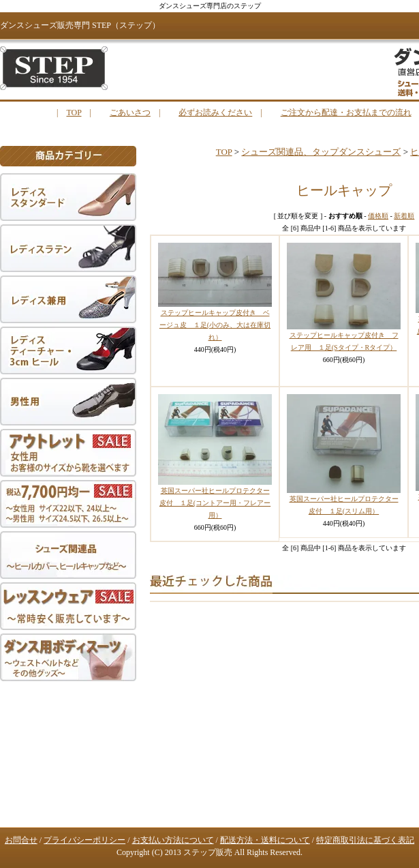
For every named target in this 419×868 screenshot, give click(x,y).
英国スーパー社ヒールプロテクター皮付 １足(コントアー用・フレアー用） (215, 503)
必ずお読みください (215, 113)
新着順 (404, 216)
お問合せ (21, 840)
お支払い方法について (173, 840)
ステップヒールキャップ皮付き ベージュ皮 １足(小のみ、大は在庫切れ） (215, 325)
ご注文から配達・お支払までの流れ (346, 113)
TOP (74, 113)
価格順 (378, 216)
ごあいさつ (130, 113)
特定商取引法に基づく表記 (365, 840)
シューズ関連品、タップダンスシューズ (321, 152)
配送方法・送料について (265, 840)
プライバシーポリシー (84, 840)
